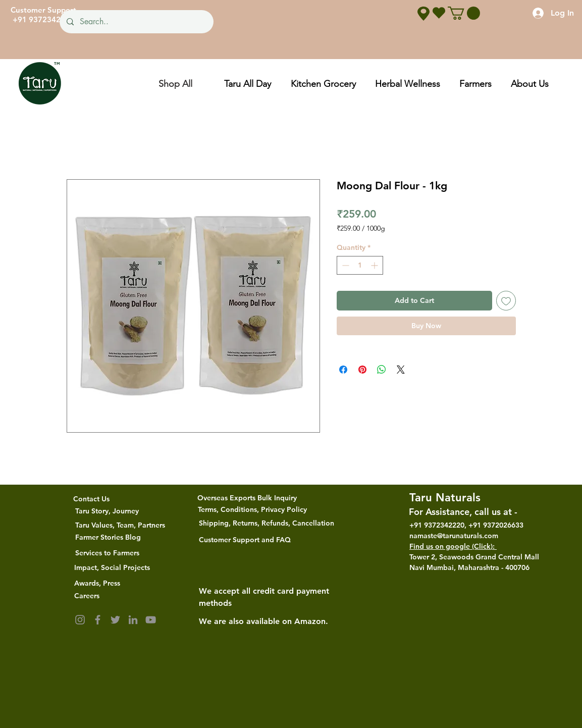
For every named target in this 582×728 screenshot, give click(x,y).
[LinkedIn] (133, 620)
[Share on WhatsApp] (382, 370)
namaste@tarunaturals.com (454, 536)
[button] (464, 13)
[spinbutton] (360, 265)
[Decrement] (345, 265)
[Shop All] (175, 84)
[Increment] (375, 265)
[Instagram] (80, 620)
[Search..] (136, 22)
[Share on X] (401, 370)
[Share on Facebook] (343, 370)
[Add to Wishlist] (506, 301)
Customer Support (43, 10)
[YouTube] (151, 620)
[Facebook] (98, 620)
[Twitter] (115, 620)
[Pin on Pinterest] (362, 370)
